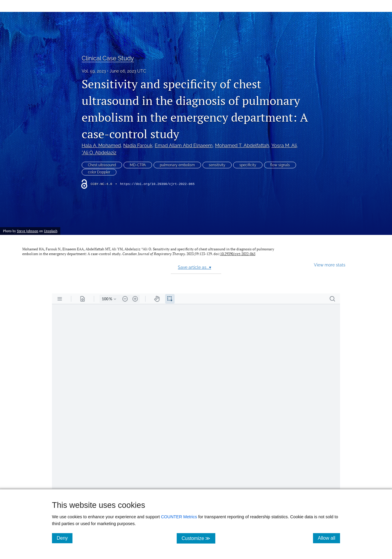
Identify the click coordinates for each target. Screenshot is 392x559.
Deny (65, 538)
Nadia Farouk (138, 146)
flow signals (280, 165)
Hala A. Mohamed (101, 146)
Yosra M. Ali (284, 146)
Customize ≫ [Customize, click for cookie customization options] (198, 538)
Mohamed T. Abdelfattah (242, 146)
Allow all (329, 538)
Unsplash (51, 231)
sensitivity (217, 165)
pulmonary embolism (177, 165)
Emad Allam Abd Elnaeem (184, 146)
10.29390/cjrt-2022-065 (238, 254)
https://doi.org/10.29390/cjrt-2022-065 (157, 184)
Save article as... (195, 267)
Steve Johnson (28, 231)
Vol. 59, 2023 (94, 71)
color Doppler (99, 172)
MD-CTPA (138, 165)
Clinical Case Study (108, 58)
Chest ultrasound (102, 165)
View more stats (330, 265)
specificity (248, 165)
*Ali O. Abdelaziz (99, 153)
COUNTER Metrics (179, 517)
